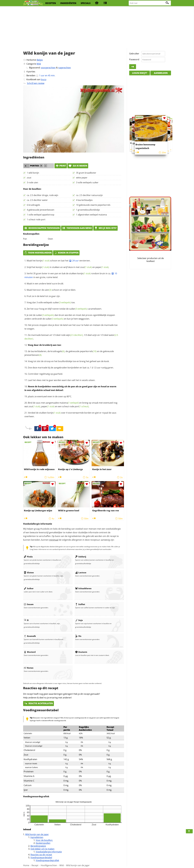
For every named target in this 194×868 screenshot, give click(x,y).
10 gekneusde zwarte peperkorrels (93, 205)
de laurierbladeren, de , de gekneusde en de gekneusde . (69, 353)
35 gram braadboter (86, 173)
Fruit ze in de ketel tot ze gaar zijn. (44, 296)
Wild (39, 64)
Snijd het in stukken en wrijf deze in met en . (68, 267)
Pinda (28, 557)
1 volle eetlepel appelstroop (41, 215)
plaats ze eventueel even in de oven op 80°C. (50, 396)
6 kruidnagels (33, 205)
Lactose (81, 572)
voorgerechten (48, 68)
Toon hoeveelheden (38, 253)
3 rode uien (32, 182)
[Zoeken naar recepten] (150, 3)
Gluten (29, 572)
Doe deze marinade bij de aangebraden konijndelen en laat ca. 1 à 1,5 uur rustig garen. (71, 368)
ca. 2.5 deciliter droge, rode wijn (43, 195)
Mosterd (30, 652)
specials (86, 3)
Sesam (29, 604)
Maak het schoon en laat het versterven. (59, 261)
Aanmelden (161, 73)
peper (102, 267)
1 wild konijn (33, 173)
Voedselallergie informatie (49, 852)
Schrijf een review (36, 83)
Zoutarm (81, 652)
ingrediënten (68, 3)
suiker (62, 302)
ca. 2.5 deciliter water (37, 200)
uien (48, 290)
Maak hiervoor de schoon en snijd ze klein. (51, 290)
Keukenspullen (43, 843)
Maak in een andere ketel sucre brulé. (45, 284)
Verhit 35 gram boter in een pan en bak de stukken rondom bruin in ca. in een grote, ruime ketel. (71, 275)
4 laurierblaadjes (84, 200)
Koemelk (30, 636)
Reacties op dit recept (41, 855)
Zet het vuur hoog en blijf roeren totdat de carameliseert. (64, 309)
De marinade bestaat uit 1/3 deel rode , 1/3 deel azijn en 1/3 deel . (71, 337)
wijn (74, 335)
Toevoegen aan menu (77, 228)
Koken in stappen (66, 253)
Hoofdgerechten (49, 865)
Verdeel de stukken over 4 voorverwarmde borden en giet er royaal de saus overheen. (70, 415)
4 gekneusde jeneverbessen (41, 210)
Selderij (81, 557)
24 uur (74, 261)
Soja (79, 620)
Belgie (40, 60)
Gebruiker (134, 54)
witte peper (82, 178)
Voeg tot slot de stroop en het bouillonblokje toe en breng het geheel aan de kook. (69, 361)
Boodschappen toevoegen (42, 228)
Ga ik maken (78, 166)
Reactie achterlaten (39, 703)
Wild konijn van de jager (37, 834)
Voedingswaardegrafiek (47, 860)
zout (29, 178)
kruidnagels (58, 351)
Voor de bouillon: (44, 840)
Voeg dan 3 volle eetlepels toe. (51, 302)
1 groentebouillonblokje (88, 210)
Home (26, 865)
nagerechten (65, 68)
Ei (26, 620)
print (61, 166)
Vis (78, 636)
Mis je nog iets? (105, 228)
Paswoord (134, 59)
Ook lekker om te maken (42, 849)
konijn (43, 261)
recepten (51, 3)
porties (32, 72)
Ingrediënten (37, 837)
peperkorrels (88, 351)
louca (44, 79)
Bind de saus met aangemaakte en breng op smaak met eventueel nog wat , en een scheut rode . (71, 405)
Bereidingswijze (38, 846)
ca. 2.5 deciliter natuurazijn (89, 195)
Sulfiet (80, 604)
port (82, 406)
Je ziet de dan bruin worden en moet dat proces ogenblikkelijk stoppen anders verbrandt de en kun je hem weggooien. (70, 317)
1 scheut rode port (36, 219)
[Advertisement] (97, 28)
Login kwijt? (140, 73)
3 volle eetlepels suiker (87, 182)
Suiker (29, 588)
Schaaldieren (83, 588)
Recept (35, 865)
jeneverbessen (33, 355)
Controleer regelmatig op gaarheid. (45, 374)
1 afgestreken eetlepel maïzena (91, 215)
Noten (29, 668)
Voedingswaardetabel (41, 857)
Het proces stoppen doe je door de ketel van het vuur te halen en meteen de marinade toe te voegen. (71, 327)
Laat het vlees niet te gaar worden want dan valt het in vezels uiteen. (62, 380)
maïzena (69, 403)
